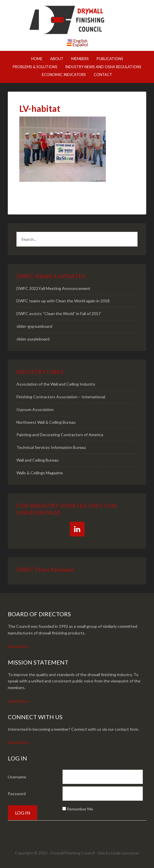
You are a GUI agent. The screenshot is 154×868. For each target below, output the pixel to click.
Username (17, 777)
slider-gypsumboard (34, 326)
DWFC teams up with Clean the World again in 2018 (63, 301)
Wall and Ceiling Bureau (37, 460)
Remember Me (80, 809)
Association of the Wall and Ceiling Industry (56, 384)
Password (17, 794)
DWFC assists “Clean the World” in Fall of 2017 (59, 313)
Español (80, 44)
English (80, 41)
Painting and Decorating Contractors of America (60, 435)
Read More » (19, 646)
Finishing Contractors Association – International (61, 397)
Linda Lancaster (125, 853)
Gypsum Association (35, 409)
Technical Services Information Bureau (51, 447)
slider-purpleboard (33, 339)
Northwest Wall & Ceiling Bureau (46, 422)
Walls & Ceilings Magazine (40, 473)
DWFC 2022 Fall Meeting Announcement (53, 288)
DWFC (77, 20)
